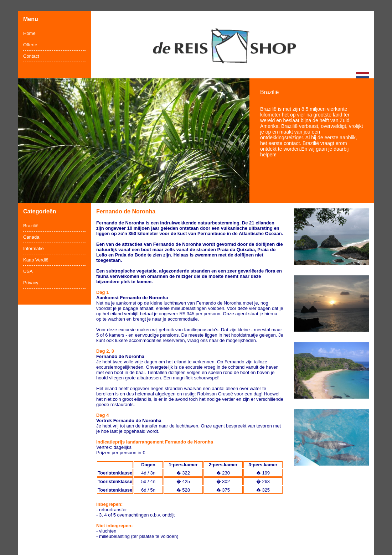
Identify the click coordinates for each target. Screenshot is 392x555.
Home (29, 33)
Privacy (31, 283)
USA (28, 271)
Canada (31, 237)
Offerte (30, 45)
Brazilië (31, 226)
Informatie (33, 248)
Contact (31, 56)
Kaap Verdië (36, 260)
